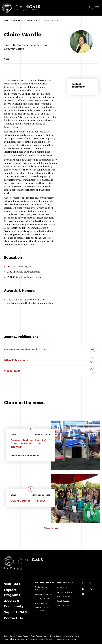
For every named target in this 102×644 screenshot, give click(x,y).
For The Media (64, 596)
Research (18, 20)
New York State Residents (42, 609)
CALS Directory (64, 601)
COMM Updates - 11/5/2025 (28, 501)
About (7, 59)
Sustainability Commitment (40, 639)
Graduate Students (44, 594)
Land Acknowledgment (14, 639)
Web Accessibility (39, 636)
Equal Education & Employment (64, 636)
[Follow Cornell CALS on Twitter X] (91, 589)
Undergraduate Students (42, 588)
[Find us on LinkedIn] (83, 589)
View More (51, 528)
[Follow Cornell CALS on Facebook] (82, 583)
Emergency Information (66, 639)
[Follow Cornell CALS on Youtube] (83, 594)
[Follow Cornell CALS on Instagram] (90, 583)
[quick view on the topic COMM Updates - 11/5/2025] (31, 489)
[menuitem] (91, 8)
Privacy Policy (22, 636)
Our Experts (33, 20)
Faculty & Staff (42, 599)
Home (7, 20)
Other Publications (16, 360)
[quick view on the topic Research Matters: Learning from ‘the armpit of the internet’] (31, 429)
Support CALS (16, 612)
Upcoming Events (65, 592)
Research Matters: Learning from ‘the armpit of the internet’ (28, 443)
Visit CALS (13, 584)
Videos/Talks (12, 371)
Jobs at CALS (63, 605)
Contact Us (13, 618)
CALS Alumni (41, 603)
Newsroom (62, 587)
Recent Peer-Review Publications (25, 349)
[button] (97, 7)
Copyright (8, 636)
